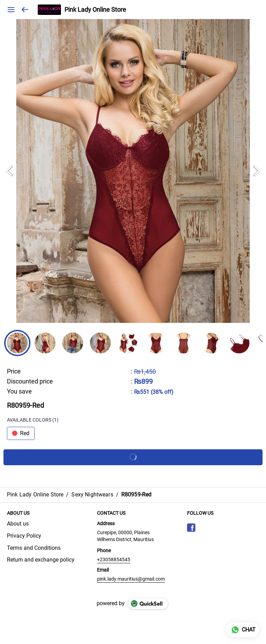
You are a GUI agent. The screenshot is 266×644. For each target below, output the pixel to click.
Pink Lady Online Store (95, 10)
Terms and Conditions (34, 548)
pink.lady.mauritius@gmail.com (131, 579)
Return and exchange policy (41, 560)
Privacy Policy (24, 536)
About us (18, 524)
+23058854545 (114, 559)
